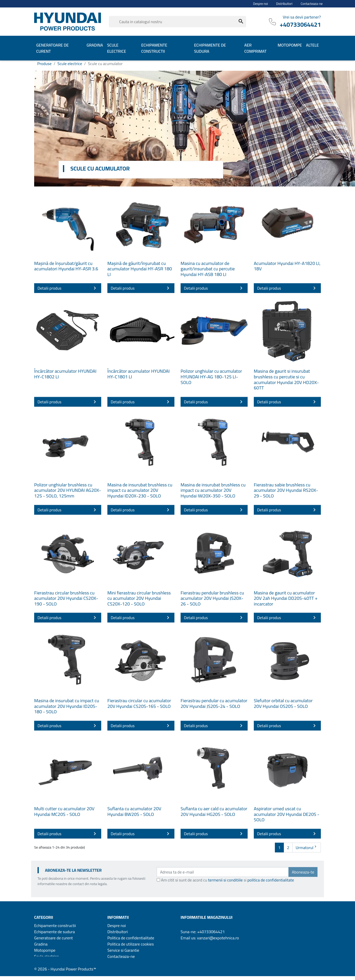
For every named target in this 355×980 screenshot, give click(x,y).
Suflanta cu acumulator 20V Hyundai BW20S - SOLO (134, 811)
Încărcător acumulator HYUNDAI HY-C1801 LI (138, 374)
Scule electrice (46, 956)
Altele (39, 963)
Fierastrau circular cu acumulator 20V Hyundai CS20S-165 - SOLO (139, 703)
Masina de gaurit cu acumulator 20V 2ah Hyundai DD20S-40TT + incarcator (286, 598)
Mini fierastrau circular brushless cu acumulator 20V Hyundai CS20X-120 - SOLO (139, 598)
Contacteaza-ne (312, 4)
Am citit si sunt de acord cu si (228, 880)
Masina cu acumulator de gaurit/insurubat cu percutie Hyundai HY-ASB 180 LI (208, 269)
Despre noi (260, 4)
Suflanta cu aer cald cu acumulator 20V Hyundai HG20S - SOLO (214, 811)
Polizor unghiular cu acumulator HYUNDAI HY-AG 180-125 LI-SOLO (211, 377)
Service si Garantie (123, 950)
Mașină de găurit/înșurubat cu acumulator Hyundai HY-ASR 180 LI (140, 269)
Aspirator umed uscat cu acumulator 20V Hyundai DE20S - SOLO (287, 814)
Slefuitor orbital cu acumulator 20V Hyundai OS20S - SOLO (283, 703)
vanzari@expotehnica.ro (218, 938)
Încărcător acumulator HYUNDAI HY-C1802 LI (65, 374)
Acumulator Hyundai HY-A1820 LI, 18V (287, 266)
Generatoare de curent (53, 938)
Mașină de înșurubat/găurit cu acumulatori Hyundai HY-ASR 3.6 (66, 266)
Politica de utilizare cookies (131, 944)
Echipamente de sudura (54, 932)
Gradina (41, 944)
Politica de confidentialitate (131, 938)
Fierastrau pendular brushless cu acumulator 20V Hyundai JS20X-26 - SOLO (212, 598)
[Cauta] (177, 22)
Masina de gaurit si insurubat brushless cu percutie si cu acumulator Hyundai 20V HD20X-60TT (286, 379)
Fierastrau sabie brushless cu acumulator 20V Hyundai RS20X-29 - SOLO (286, 490)
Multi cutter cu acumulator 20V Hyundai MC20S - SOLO (64, 811)
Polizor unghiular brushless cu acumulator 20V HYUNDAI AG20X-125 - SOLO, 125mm (68, 490)
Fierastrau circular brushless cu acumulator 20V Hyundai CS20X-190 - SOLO (66, 598)
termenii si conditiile (225, 880)
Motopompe (45, 950)
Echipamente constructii (55, 925)
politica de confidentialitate (271, 880)
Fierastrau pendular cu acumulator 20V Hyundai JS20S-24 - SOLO (214, 703)
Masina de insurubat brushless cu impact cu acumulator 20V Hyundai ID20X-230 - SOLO (140, 490)
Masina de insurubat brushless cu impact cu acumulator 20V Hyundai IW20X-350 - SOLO (213, 490)
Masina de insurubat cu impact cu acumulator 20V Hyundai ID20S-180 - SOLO (67, 706)
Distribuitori (284, 4)
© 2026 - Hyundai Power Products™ (65, 973)
